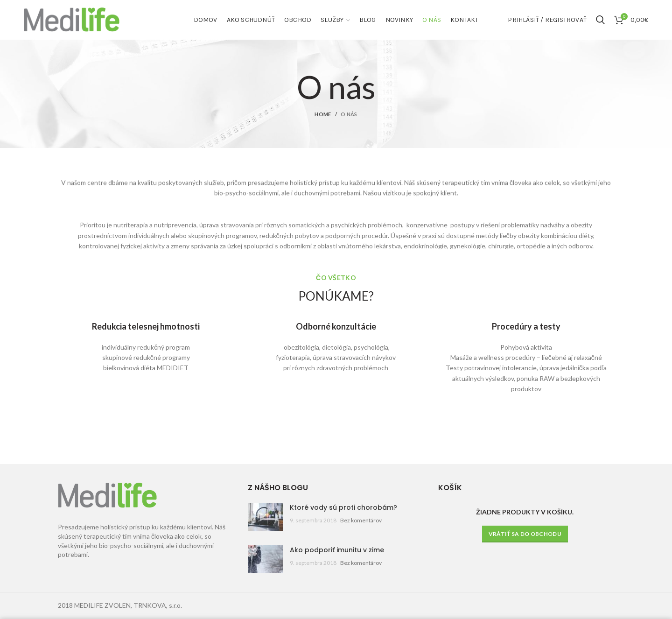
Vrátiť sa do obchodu (525, 534)
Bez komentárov (361, 520)
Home (323, 114)
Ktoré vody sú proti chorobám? (343, 507)
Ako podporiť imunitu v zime (337, 550)
